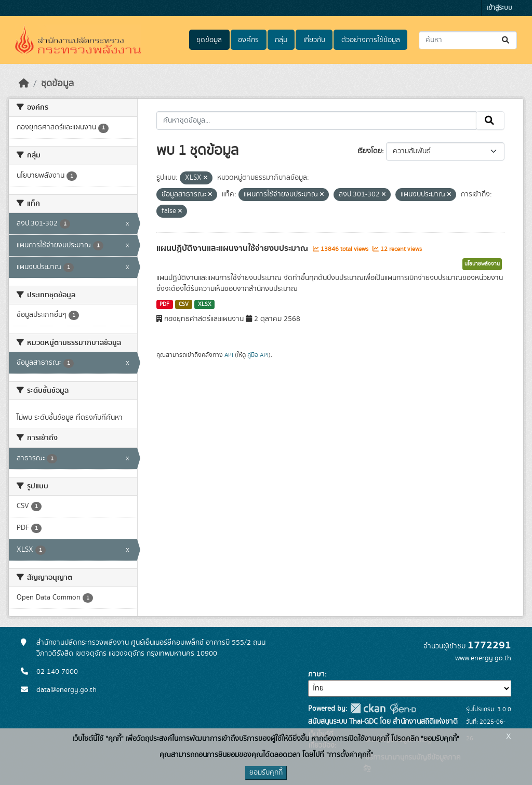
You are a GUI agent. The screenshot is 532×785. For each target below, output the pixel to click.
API (229, 355)
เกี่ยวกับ (314, 40)
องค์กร (248, 40)
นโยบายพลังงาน (482, 264)
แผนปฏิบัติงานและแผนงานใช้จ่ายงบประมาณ (233, 248)
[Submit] (506, 40)
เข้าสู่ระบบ (500, 8)
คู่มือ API (258, 355)
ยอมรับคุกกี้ (266, 773)
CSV (184, 304)
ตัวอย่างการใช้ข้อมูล (371, 40)
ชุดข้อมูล (209, 40)
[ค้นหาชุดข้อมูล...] (468, 40)
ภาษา (316, 674)
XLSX (205, 304)
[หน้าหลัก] (24, 84)
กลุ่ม (281, 40)
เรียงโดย (370, 151)
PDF (164, 304)
